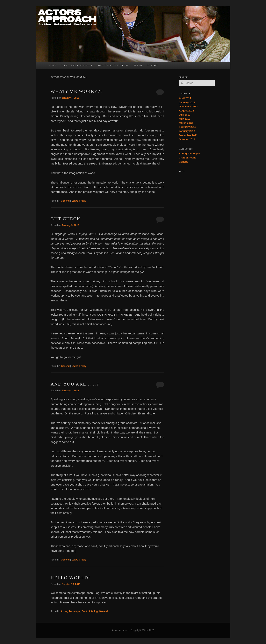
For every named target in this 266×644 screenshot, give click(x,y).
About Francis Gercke (113, 65)
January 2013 (187, 102)
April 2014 (185, 98)
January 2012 (187, 131)
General (65, 201)
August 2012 (187, 111)
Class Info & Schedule (77, 65)
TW (171, 67)
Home (52, 65)
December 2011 (188, 135)
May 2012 (185, 119)
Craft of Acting (90, 611)
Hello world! (70, 578)
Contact (153, 65)
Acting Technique (71, 611)
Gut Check (66, 219)
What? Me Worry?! (76, 91)
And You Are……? (75, 384)
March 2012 (186, 123)
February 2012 (188, 127)
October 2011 (187, 139)
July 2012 (185, 115)
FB (163, 67)
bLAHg (138, 65)
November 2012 (188, 107)
